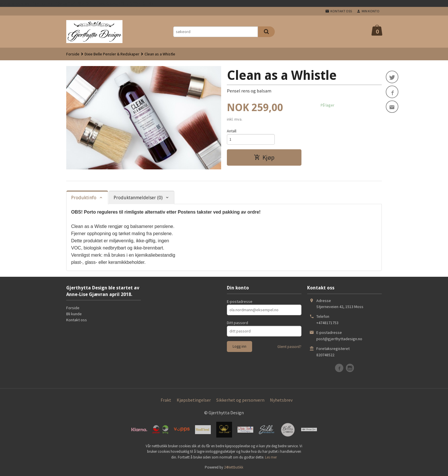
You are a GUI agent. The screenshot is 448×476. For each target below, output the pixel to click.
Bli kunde (74, 314)
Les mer (271, 457)
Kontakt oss (77, 320)
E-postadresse (240, 301)
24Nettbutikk (234, 467)
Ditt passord (237, 323)
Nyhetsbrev (281, 400)
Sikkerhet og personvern (240, 400)
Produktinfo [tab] (84, 198)
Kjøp (264, 157)
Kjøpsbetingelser (194, 400)
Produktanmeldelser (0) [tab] (138, 198)
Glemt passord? (289, 347)
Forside (73, 54)
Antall (232, 131)
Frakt (166, 400)
